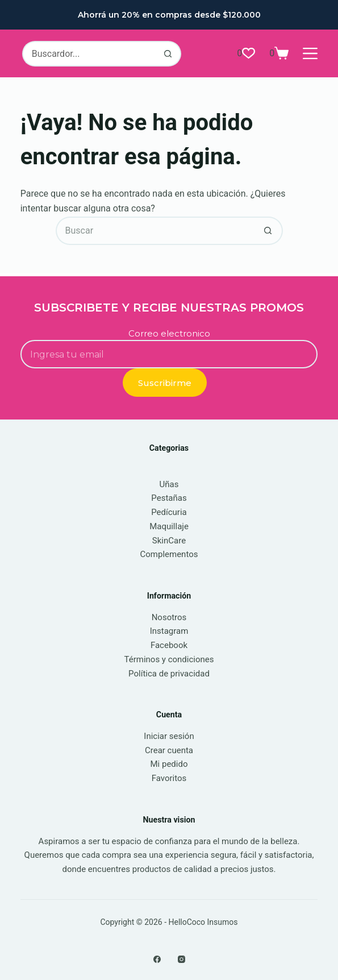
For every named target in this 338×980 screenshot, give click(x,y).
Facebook (169, 645)
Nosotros (169, 617)
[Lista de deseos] (246, 53)
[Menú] (310, 53)
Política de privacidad (169, 674)
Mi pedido (169, 764)
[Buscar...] (89, 54)
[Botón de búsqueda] (168, 54)
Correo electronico (169, 333)
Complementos (169, 554)
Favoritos (169, 778)
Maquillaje (169, 526)
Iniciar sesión (169, 736)
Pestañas (169, 498)
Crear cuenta (169, 750)
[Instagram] (181, 959)
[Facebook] (157, 959)
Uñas (169, 484)
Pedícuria (169, 512)
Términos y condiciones (169, 659)
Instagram (169, 631)
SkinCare (169, 541)
